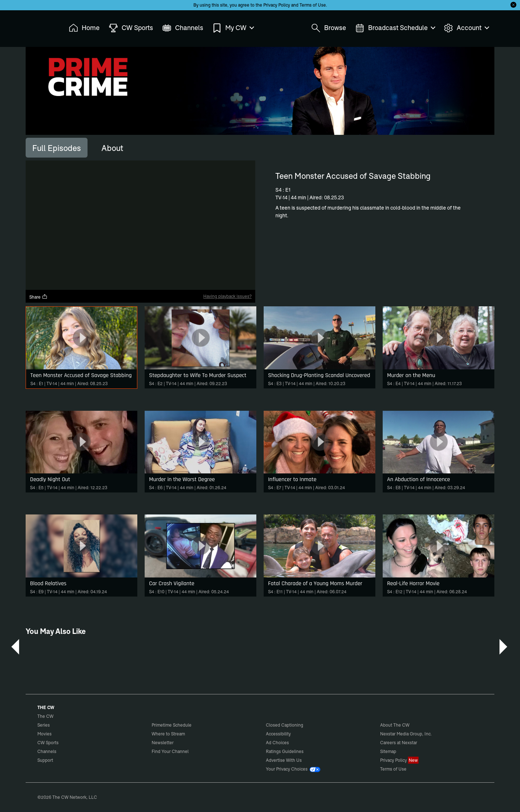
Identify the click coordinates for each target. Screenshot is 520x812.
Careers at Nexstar (399, 743)
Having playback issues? (227, 296)
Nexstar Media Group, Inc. (406, 734)
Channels (47, 751)
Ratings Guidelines (285, 751)
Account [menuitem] (466, 28)
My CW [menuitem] (233, 28)
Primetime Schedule (172, 725)
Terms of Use (313, 5)
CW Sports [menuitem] (131, 28)
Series (44, 725)
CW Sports (48, 743)
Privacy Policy (277, 5)
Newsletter (163, 743)
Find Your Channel (170, 751)
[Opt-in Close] (513, 5)
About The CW (395, 725)
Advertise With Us (284, 760)
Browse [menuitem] (329, 28)
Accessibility (278, 734)
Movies (44, 734)
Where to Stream (168, 734)
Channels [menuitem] (183, 28)
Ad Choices (277, 743)
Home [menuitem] (84, 28)
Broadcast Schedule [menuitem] (395, 28)
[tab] (57, 148)
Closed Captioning (285, 725)
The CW (41, 26)
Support (45, 760)
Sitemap (388, 751)
